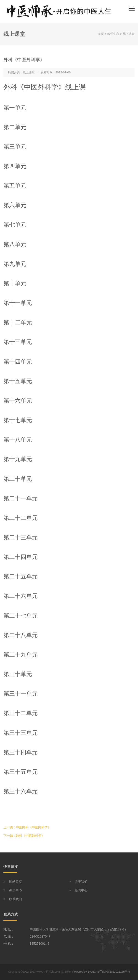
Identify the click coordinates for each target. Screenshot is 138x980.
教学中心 (113, 34)
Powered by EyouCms (85, 972)
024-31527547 (40, 936)
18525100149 (40, 944)
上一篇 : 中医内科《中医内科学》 (27, 827)
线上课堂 (129, 34)
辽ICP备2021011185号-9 (115, 972)
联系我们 (16, 899)
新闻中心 (81, 890)
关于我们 (81, 882)
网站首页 (16, 882)
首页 (101, 34)
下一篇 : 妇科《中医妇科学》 (24, 836)
